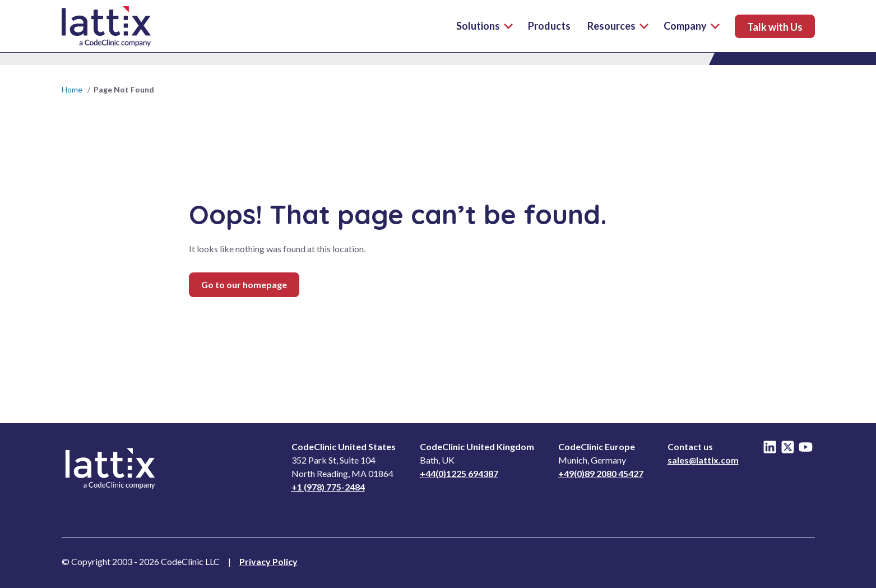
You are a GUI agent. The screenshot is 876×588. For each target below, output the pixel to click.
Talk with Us (775, 27)
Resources (618, 26)
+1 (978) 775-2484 (328, 487)
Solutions (478, 26)
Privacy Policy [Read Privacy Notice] (268, 561)
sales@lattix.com (703, 460)
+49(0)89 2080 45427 (601, 473)
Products (549, 26)
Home (72, 89)
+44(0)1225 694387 (459, 473)
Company (692, 26)
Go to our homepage (244, 284)
